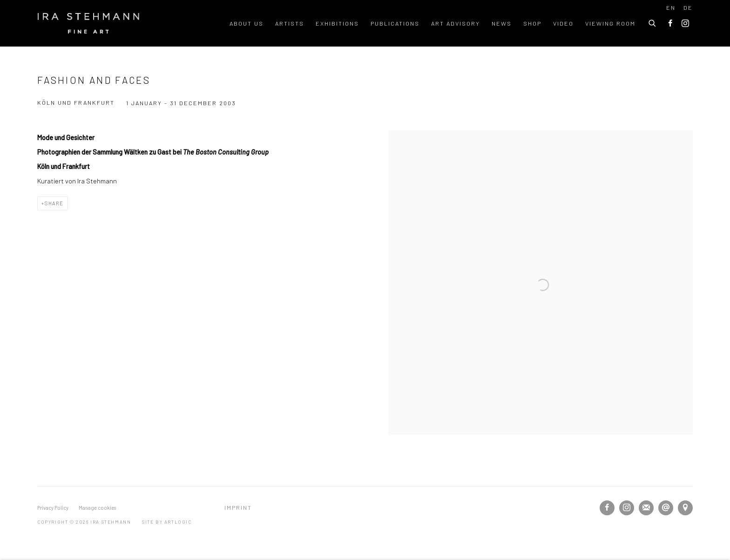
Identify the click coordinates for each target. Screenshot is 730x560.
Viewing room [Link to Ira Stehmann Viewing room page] (610, 23)
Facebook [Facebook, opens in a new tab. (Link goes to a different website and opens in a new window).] (670, 24)
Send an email (666, 508)
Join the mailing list (646, 508)
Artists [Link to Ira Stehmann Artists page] (290, 23)
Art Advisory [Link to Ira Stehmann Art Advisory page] (456, 23)
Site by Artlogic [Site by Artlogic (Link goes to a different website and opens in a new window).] (167, 522)
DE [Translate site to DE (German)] (688, 7)
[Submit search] (653, 22)
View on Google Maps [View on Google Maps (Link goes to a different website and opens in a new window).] (685, 508)
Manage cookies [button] (97, 508)
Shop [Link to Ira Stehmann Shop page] (532, 23)
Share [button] (54, 203)
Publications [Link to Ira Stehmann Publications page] (395, 23)
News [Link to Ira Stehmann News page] (502, 23)
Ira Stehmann (88, 23)
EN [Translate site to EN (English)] (671, 7)
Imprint (238, 507)
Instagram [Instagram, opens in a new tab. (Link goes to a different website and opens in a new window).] (685, 24)
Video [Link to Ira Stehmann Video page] (563, 23)
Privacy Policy (53, 508)
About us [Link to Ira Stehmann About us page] (247, 23)
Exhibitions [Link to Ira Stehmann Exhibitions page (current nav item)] (337, 23)
